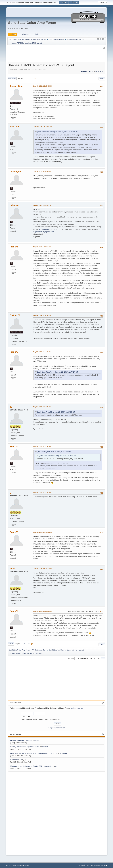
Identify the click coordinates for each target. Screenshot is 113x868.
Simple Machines (24, 865)
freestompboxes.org (47, 229)
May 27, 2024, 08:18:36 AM (42, 352)
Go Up (11, 644)
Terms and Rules (95, 865)
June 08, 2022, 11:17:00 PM (42, 86)
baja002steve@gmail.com (44, 232)
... (29, 78)
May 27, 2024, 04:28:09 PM (42, 446)
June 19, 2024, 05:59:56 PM (42, 611)
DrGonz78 (15, 315)
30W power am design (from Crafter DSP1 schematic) (31, 766)
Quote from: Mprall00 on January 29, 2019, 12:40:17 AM (57, 372)
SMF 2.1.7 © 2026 (12, 865)
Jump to (71, 658)
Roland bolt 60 (16, 760)
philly (37, 740)
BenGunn (15, 127)
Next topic (100, 71)
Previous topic (87, 71)
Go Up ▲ (104, 865)
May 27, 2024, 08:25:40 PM (42, 492)
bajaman (14, 205)
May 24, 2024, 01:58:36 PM (42, 315)
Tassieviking (16, 86)
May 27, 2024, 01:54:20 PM (42, 407)
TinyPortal (81, 865)
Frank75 (14, 247)
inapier (45, 747)
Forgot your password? (57, 728)
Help (87, 865)
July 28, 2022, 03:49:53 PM (42, 172)
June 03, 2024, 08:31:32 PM (42, 569)
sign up (80, 708)
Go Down (12, 78)
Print (102, 79)
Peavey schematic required (21, 740)
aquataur (64, 753)
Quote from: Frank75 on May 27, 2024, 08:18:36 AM (56, 412)
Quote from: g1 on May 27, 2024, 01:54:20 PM (54, 452)
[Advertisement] (18, 812)
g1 (26, 760)
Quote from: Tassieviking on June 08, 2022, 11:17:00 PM (58, 132)
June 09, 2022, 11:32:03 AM (42, 127)
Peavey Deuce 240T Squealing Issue (25, 747)
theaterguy (15, 172)
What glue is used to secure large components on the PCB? (34, 753)
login (73, 708)
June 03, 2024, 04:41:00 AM (42, 532)
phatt (13, 569)
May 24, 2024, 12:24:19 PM (42, 247)
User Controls (15, 703)
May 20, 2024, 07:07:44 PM (42, 205)
